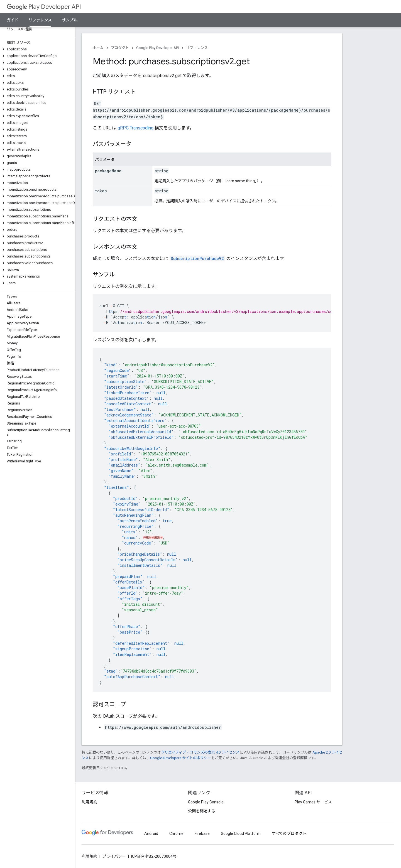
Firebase (202, 833)
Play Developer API (44, 7)
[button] (36, 49)
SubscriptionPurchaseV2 (197, 258)
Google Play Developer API (157, 48)
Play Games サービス (313, 802)
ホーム (98, 48)
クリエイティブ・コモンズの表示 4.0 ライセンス (200, 752)
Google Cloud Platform (241, 833)
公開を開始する (202, 811)
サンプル (70, 20)
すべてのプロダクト (289, 833)
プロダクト (120, 48)
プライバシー (114, 856)
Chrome (176, 833)
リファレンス (197, 48)
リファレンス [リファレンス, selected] (40, 20)
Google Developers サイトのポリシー (181, 758)
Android (151, 833)
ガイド (13, 20)
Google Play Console (206, 802)
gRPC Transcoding (135, 128)
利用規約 (89, 802)
